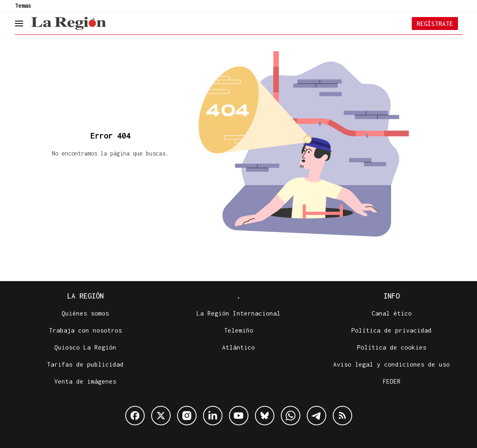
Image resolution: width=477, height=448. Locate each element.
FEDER (392, 381)
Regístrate (435, 23)
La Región (86, 296)
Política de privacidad (391, 330)
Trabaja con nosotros (86, 330)
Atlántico (238, 347)
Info (391, 296)
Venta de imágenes (85, 381)
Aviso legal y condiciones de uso (391, 364)
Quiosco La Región (85, 347)
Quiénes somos (85, 313)
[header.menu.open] (25, 23)
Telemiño (239, 330)
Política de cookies (392, 347)
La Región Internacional (238, 313)
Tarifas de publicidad (85, 364)
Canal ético (392, 313)
